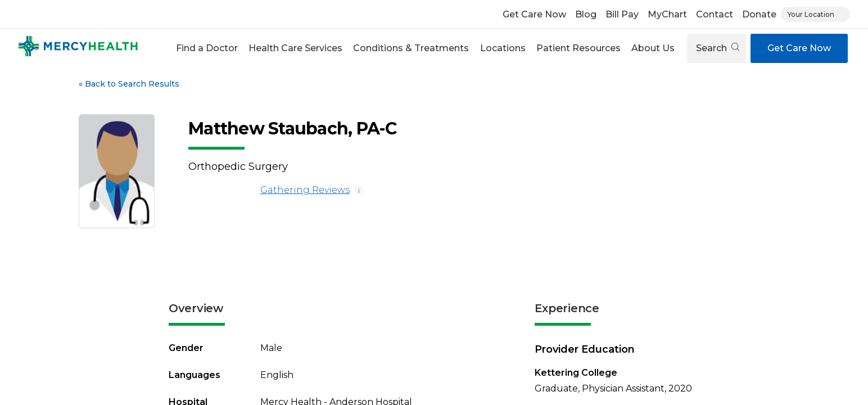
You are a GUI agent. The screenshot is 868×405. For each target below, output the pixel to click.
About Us (653, 48)
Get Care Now (534, 14)
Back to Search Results (129, 84)
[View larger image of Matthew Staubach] (117, 171)
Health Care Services (295, 48)
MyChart (667, 14)
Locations (503, 48)
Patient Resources (578, 48)
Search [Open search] (718, 48)
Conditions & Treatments (411, 48)
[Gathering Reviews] (222, 190)
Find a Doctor (207, 48)
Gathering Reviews (269, 190)
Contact (715, 14)
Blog (586, 14)
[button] (207, 48)
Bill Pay (622, 14)
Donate (759, 14)
